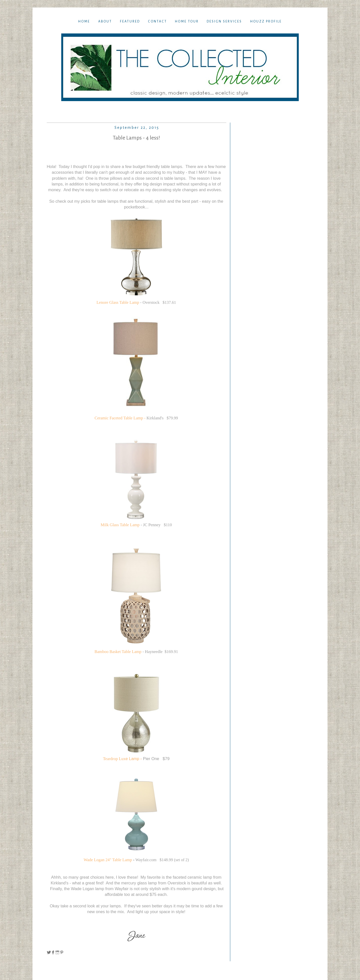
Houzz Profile (266, 21)
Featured (130, 21)
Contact (157, 21)
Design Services (224, 21)
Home (84, 21)
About (105, 21)
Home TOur (187, 21)
